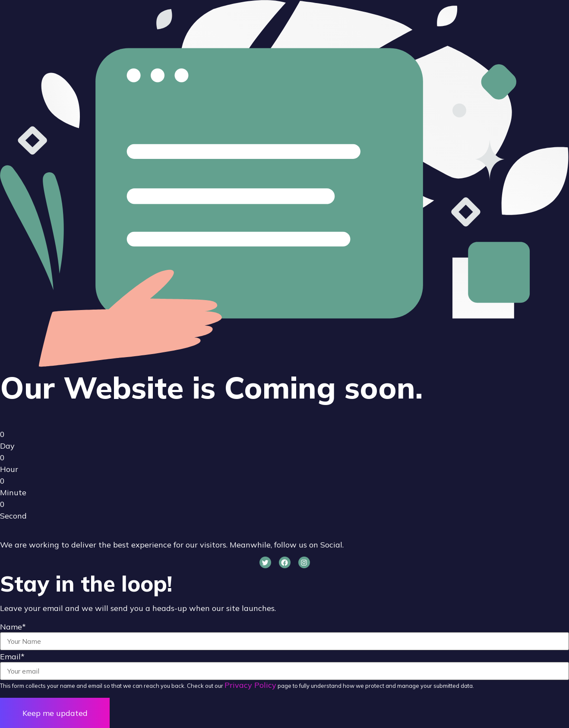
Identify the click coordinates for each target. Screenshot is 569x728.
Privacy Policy (250, 685)
